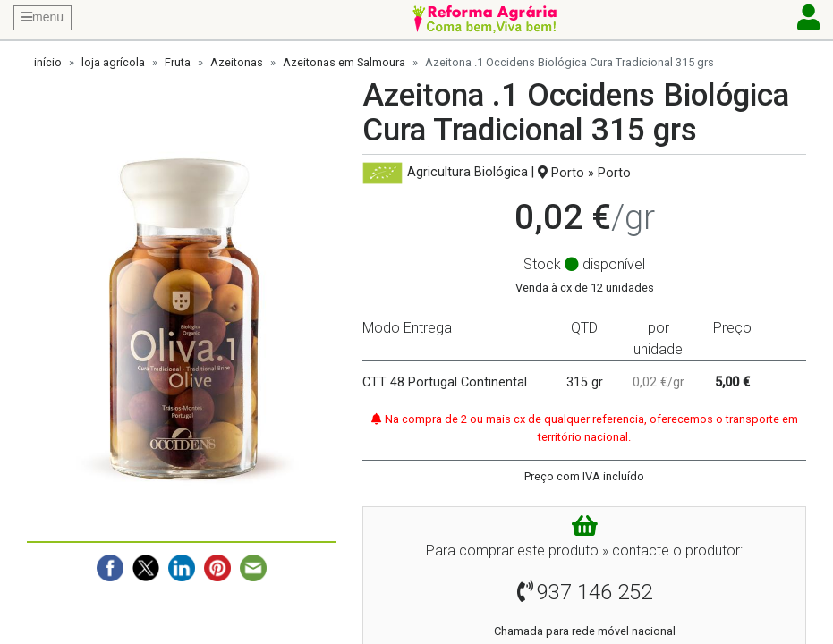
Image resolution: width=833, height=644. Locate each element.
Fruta (178, 62)
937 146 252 (595, 592)
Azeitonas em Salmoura (344, 62)
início (48, 62)
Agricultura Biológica (467, 173)
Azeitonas (237, 62)
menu (42, 17)
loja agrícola (113, 62)
